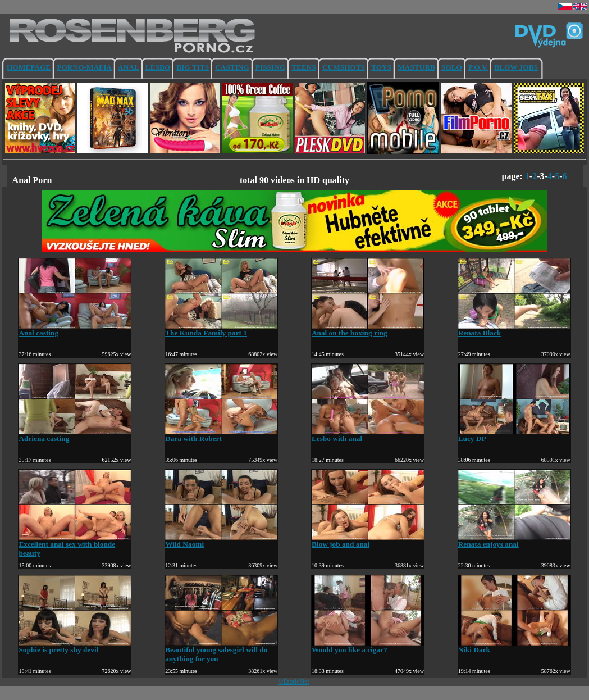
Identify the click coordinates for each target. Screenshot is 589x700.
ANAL (129, 67)
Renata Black (514, 329)
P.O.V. (478, 67)
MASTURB (416, 67)
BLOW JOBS (516, 67)
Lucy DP (514, 435)
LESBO (158, 67)
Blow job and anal (368, 541)
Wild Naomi (221, 541)
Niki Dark (514, 646)
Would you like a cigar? (368, 646)
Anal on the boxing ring (368, 329)
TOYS (381, 67)
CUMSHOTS (344, 67)
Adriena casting (75, 435)
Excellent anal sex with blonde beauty (75, 545)
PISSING (270, 67)
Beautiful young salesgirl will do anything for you (221, 651)
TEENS (304, 67)
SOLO (452, 67)
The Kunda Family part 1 (221, 329)
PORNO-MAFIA (84, 67)
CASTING (232, 67)
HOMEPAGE (29, 67)
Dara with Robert (221, 435)
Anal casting (75, 329)
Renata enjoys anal (514, 541)
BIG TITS (193, 67)
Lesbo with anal (368, 435)
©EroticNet (294, 681)
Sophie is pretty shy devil (75, 646)
